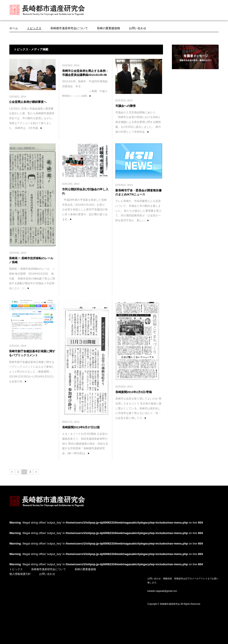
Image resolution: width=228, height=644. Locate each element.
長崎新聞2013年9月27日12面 (81, 427)
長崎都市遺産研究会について (69, 28)
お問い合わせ (138, 28)
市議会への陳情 (125, 106)
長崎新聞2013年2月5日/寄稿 (134, 392)
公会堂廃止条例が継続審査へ (28, 102)
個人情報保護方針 (20, 574)
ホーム (14, 28)
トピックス (34, 28)
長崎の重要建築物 (108, 28)
